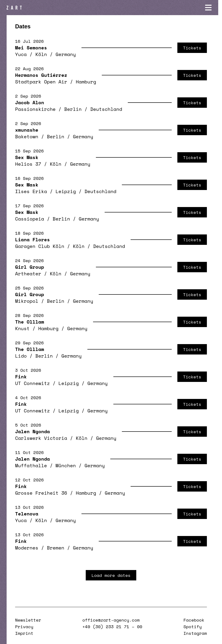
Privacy (24, 627)
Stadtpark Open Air (41, 82)
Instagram (195, 633)
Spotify (193, 627)
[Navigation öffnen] (212, 8)
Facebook (194, 620)
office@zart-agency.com (111, 620)
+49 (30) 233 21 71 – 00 (112, 627)
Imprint (24, 633)
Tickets (192, 48)
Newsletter (28, 620)
